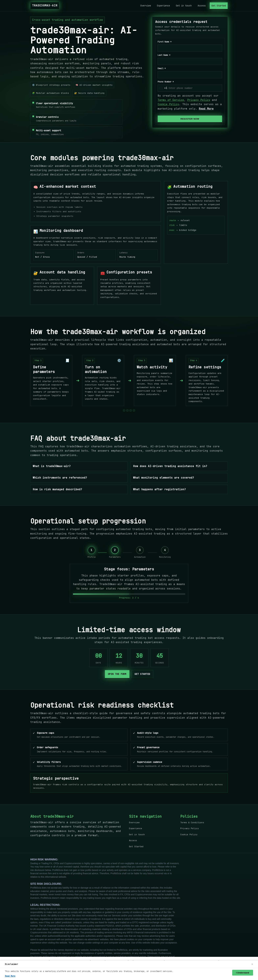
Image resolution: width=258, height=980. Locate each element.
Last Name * (164, 55)
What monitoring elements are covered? (164, 478)
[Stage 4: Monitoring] (165, 553)
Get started (142, 674)
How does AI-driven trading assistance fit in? (170, 466)
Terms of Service (171, 100)
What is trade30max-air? (52, 466)
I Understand (243, 973)
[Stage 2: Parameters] (115, 553)
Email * (162, 68)
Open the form (117, 674)
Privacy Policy (199, 100)
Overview (146, 6)
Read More (206, 109)
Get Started (219, 6)
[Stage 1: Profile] (92, 553)
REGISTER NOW (190, 119)
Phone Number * (166, 82)
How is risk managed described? (57, 489)
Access (202, 6)
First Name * (165, 42)
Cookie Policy (168, 104)
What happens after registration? (159, 489)
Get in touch (184, 6)
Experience (163, 6)
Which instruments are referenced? (60, 478)
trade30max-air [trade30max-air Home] (45, 6)
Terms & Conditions (192, 822)
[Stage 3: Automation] (140, 553)
